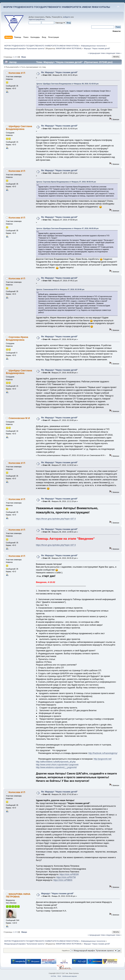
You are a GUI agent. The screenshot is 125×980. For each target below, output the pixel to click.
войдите (67, 17)
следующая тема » (113, 53)
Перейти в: (66, 951)
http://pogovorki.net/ (103, 759)
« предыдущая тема (96, 53)
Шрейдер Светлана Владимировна (19, 127)
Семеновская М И (19, 418)
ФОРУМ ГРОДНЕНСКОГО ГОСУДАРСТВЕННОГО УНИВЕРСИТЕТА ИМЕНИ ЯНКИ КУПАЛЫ (57, 7)
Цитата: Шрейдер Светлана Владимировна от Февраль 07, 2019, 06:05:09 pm (68, 228)
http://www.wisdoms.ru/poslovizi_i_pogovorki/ (56, 767)
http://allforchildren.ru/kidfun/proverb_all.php (56, 762)
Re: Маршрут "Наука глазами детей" (59, 72)
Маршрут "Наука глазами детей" (58, 894)
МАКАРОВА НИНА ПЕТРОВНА (68, 48)
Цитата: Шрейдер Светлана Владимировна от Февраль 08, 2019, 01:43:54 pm (68, 84)
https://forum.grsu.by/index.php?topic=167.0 (56, 519)
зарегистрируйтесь (37, 19)
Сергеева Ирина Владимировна (17, 338)
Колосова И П (17, 73)
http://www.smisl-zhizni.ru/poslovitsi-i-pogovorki (57, 765)
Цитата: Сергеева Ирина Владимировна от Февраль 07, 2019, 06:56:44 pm (66, 182)
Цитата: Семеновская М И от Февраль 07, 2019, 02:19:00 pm (60, 289)
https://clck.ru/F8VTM (66, 877)
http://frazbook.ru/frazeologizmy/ (103, 753)
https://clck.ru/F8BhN (63, 880)
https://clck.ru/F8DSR (69, 874)
